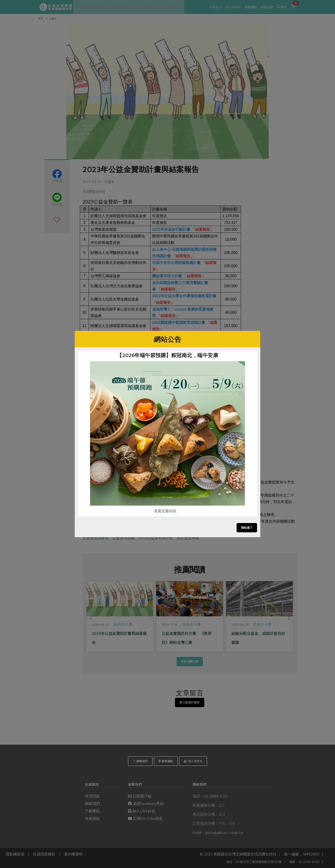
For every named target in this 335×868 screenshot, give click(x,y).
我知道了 (247, 528)
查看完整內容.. (166, 511)
